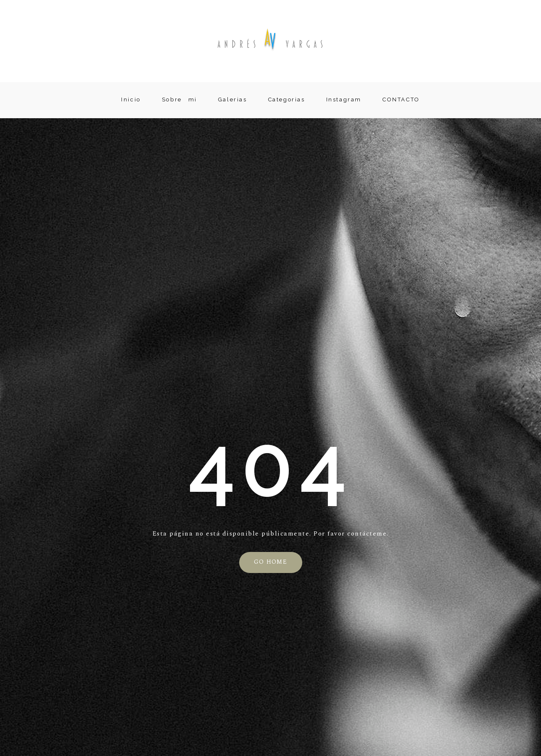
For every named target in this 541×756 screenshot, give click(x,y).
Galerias (233, 99)
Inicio (131, 99)
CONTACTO (401, 99)
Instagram (344, 99)
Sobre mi (179, 99)
